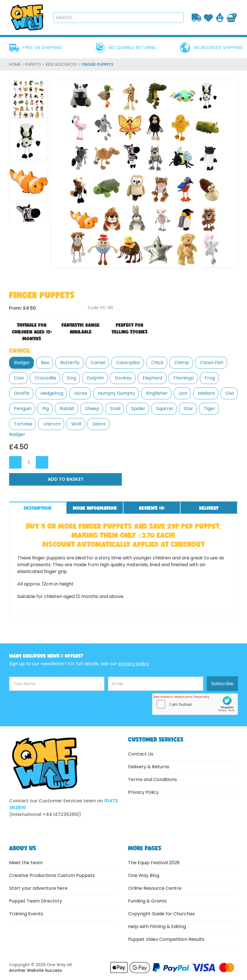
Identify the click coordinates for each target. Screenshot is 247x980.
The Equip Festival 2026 (154, 863)
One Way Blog (144, 875)
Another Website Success (35, 970)
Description (38, 508)
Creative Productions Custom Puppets (52, 875)
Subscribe (222, 684)
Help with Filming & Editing (157, 927)
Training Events (26, 914)
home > (17, 64)
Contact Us (141, 754)
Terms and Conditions (152, 779)
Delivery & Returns (149, 767)
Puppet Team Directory (36, 901)
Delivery (209, 508)
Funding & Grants (147, 901)
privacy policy (134, 664)
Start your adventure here (38, 888)
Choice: (20, 351)
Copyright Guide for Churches (161, 914)
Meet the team (26, 863)
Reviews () (152, 508)
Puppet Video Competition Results (166, 939)
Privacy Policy (143, 792)
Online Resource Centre (155, 888)
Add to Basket (66, 479)
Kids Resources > (64, 64)
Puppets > (35, 64)
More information (95, 508)
